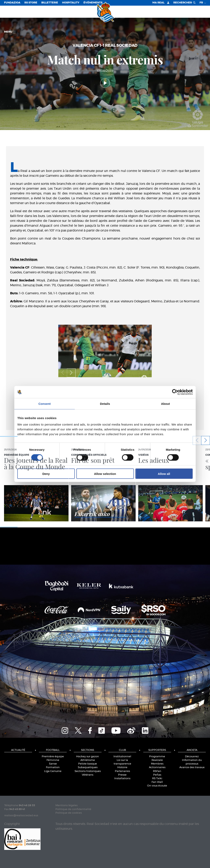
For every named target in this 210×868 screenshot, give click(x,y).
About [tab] (165, 404)
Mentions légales (67, 805)
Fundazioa (12, 3)
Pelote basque (88, 764)
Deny (46, 474)
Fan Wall (157, 782)
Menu (10, 32)
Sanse (53, 764)
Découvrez (192, 757)
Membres (157, 764)
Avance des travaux (192, 767)
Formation (53, 767)
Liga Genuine (53, 771)
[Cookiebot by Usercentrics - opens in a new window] (175, 392)
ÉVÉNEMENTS (93, 3)
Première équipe (53, 757)
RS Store (31, 3)
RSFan (157, 771)
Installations (122, 779)
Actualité (18, 750)
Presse (122, 775)
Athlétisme (88, 760)
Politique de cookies (69, 813)
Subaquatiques (88, 767)
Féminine (53, 760)
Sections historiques (88, 771)
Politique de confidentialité (73, 809)
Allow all (164, 474)
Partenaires (122, 771)
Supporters (157, 750)
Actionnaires (157, 767)
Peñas (157, 775)
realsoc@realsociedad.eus (21, 816)
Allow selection (105, 474)
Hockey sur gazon (88, 757)
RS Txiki (157, 779)
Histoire (122, 767)
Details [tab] (105, 404)
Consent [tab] (45, 404)
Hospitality (71, 3)
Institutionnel (122, 757)
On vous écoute (157, 786)
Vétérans (88, 775)
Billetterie (50, 3)
